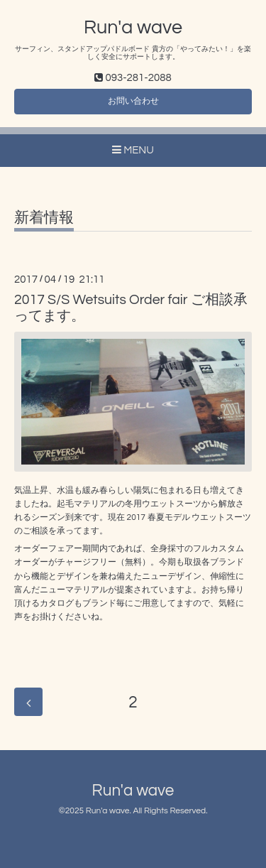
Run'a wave (133, 28)
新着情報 (44, 218)
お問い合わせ (133, 101)
